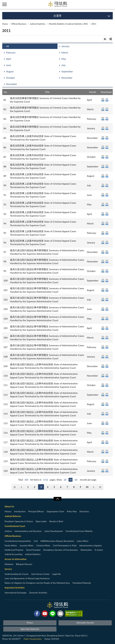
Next (94, 487)
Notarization (86, 550)
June (9, 65)
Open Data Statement (30, 629)
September (67, 71)
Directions (84, 511)
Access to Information (16, 559)
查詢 (111, 5)
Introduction (20, 511)
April (9, 59)
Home (5, 24)
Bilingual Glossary (24, 564)
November (67, 78)
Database (9, 564)
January (65, 46)
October (10, 78)
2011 (94, 24)
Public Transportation (33, 639)
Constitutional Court (15, 526)
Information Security (85, 623)
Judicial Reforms (13, 516)
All (7, 46)
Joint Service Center (40, 574)
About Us (9, 506)
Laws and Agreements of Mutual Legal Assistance (27, 578)
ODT (107, 100)
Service (8, 569)
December (12, 84)
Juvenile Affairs (27, 545)
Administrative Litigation (91, 545)
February (11, 52)
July (63, 65)
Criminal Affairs (43, 545)
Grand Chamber (33, 550)
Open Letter (41, 521)
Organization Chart (55, 511)
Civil (36, 541)
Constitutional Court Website (79, 531)
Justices (8, 531)
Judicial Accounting (13, 554)
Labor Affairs (83, 541)
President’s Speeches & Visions (19, 521)
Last (100, 487)
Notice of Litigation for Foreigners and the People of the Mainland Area (37, 583)
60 (76, 480)
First (15, 487)
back (105, 39)
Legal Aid (56, 574)
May (64, 59)
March (65, 52)
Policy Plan (72, 511)
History (8, 511)
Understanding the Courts (17, 574)
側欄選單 (4, 4)
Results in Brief (56, 521)
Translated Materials (82, 583)
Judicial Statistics (38, 24)
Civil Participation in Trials (65, 545)
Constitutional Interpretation (18, 541)
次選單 (57, 16)
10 (87, 487)
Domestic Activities (38, 593)
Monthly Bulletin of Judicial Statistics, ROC (68, 24)
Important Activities (15, 588)
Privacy (30, 623)
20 (65, 480)
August (10, 71)
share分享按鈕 (111, 39)
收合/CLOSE (57, 499)
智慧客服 (102, 5)
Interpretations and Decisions (28, 531)
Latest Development (54, 531)
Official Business (19, 24)
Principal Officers (36, 511)
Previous (21, 487)
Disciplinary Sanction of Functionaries (61, 550)
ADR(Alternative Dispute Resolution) (57, 541)
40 (70, 480)
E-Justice (99, 550)
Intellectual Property (14, 550)
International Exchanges (16, 593)
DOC (103, 100)
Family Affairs (11, 545)
